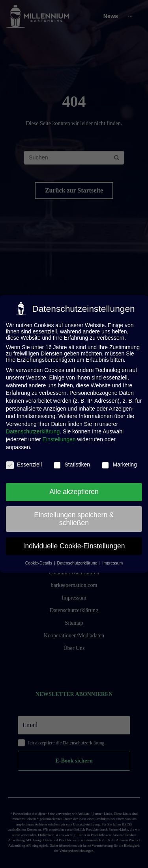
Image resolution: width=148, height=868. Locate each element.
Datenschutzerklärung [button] (78, 563)
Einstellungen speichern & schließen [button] (74, 518)
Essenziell (24, 464)
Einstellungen (59, 439)
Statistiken (72, 464)
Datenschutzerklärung (33, 431)
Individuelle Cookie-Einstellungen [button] (74, 545)
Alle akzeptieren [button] (74, 491)
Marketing (119, 464)
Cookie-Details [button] (39, 563)
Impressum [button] (112, 563)
